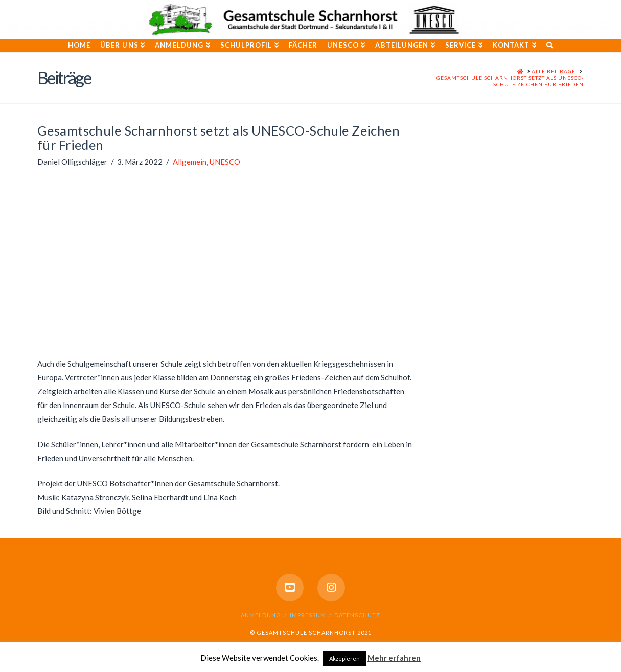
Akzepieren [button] (344, 658)
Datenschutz (357, 615)
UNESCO (225, 162)
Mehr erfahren (394, 658)
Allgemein (190, 162)
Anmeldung (261, 615)
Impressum (308, 615)
